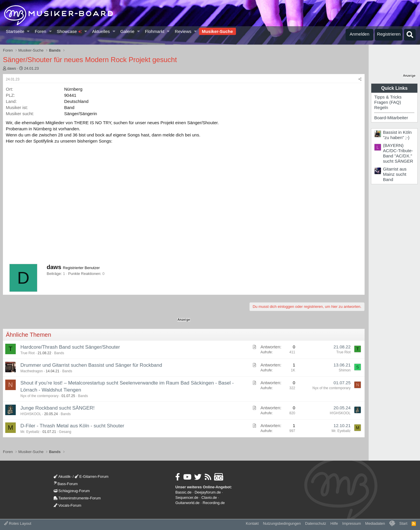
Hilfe (334, 523)
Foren (40, 31)
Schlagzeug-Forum (72, 491)
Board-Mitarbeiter (391, 118)
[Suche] (410, 35)
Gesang (65, 432)
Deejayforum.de (208, 492)
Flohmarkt (155, 31)
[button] (28, 31)
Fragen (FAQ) (388, 102)
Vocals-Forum (68, 505)
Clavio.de (209, 497)
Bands (59, 353)
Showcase (69, 31)
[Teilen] (360, 79)
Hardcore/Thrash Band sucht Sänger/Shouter (70, 347)
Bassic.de (183, 492)
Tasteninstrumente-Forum (77, 498)
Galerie (127, 31)
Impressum (351, 523)
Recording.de (214, 503)
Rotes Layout (18, 523)
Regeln (381, 107)
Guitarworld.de (187, 503)
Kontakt (252, 523)
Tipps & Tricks (388, 97)
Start (403, 523)
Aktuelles (101, 31)
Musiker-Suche (217, 31)
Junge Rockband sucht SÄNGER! (57, 408)
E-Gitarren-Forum (92, 477)
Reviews (183, 31)
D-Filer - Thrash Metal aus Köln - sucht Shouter (72, 426)
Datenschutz (316, 523)
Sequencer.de (187, 497)
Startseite (15, 31)
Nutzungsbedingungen (282, 523)
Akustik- (63, 477)
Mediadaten (375, 523)
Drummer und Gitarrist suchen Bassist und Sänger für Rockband (91, 365)
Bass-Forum (66, 484)
